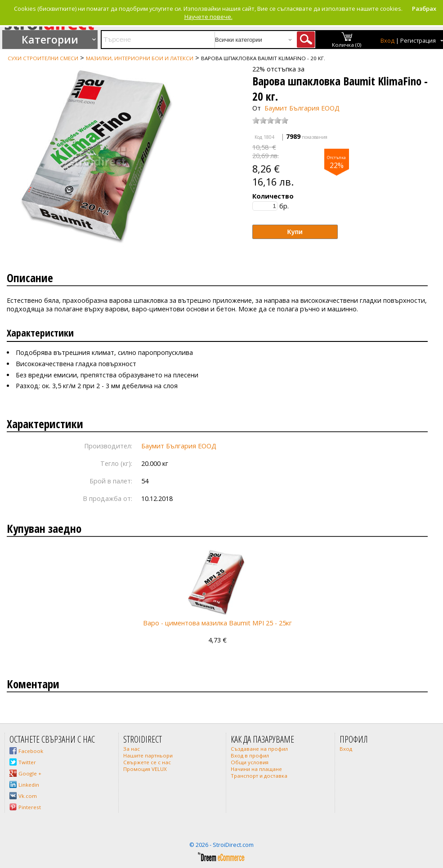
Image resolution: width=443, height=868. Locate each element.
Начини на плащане (256, 769)
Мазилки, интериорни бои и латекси (140, 58)
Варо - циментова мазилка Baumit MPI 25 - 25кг (217, 623)
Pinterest (30, 807)
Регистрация (418, 41)
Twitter (27, 762)
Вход (387, 41)
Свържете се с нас (147, 762)
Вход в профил (250, 755)
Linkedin (29, 785)
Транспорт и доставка (259, 776)
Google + (30, 773)
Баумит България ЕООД (302, 108)
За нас (132, 749)
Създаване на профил (259, 749)
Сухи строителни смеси (43, 58)
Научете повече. (208, 17)
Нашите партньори (148, 755)
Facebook (31, 751)
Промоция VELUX (145, 769)
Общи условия (250, 762)
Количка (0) (347, 45)
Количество (273, 196)
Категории (50, 40)
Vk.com (28, 796)
